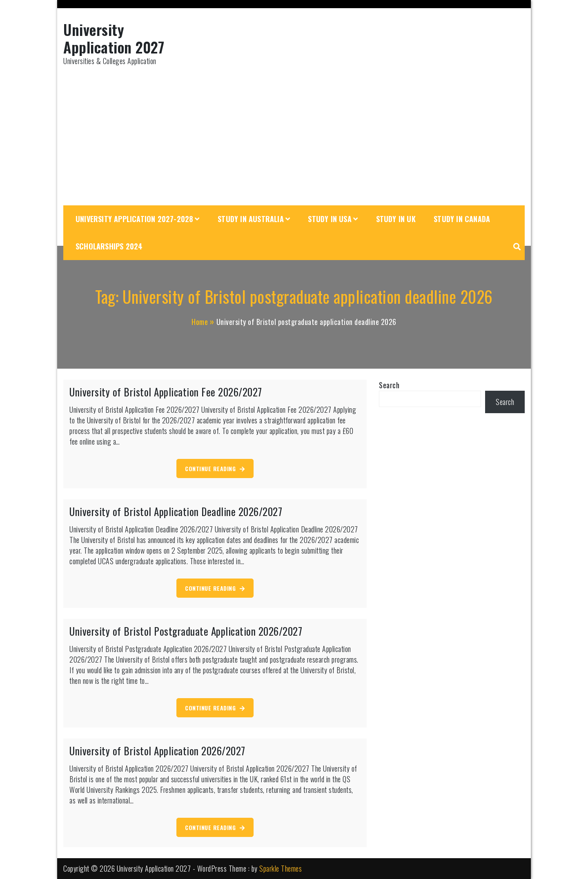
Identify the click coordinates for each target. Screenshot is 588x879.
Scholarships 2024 (109, 246)
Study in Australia (251, 219)
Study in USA (330, 219)
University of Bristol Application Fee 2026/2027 (166, 392)
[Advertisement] (294, 136)
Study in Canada (462, 219)
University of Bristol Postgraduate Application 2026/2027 (186, 631)
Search (389, 385)
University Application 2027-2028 (134, 219)
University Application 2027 (114, 38)
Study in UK (396, 219)
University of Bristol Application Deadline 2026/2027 (176, 511)
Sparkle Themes (281, 868)
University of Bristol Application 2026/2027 (157, 751)
